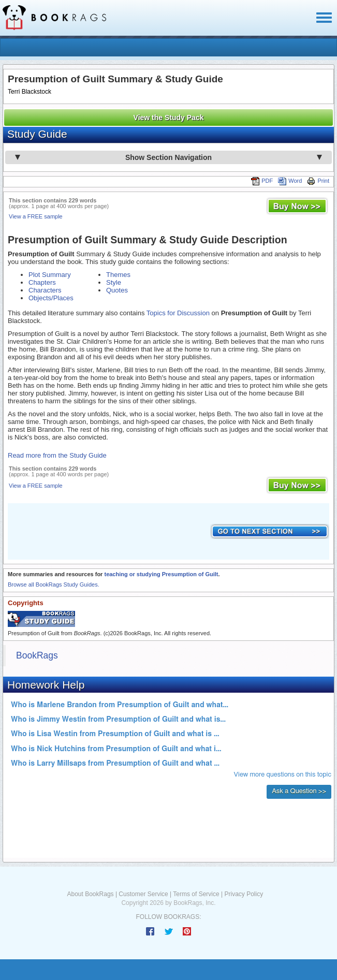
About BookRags (91, 894)
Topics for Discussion (178, 313)
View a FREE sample (36, 216)
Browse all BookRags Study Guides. (54, 584)
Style (114, 282)
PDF (262, 181)
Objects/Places (51, 298)
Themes (118, 275)
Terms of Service (196, 894)
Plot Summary (50, 275)
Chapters (42, 282)
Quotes (117, 290)
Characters (45, 290)
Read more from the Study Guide (57, 455)
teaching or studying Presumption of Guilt (161, 574)
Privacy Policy (244, 894)
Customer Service (143, 894)
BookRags (37, 655)
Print (318, 181)
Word (290, 181)
